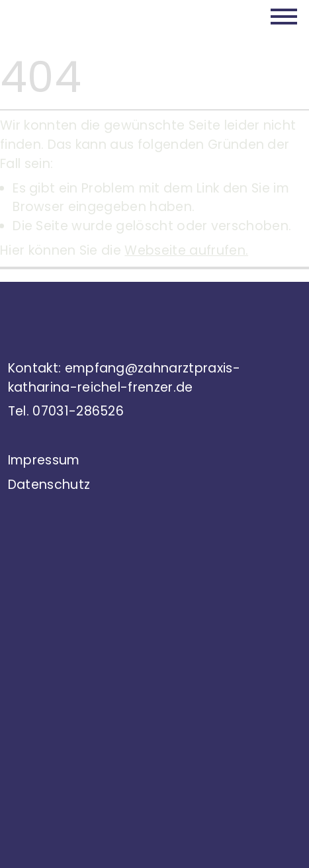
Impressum (44, 460)
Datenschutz (49, 485)
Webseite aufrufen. (186, 250)
